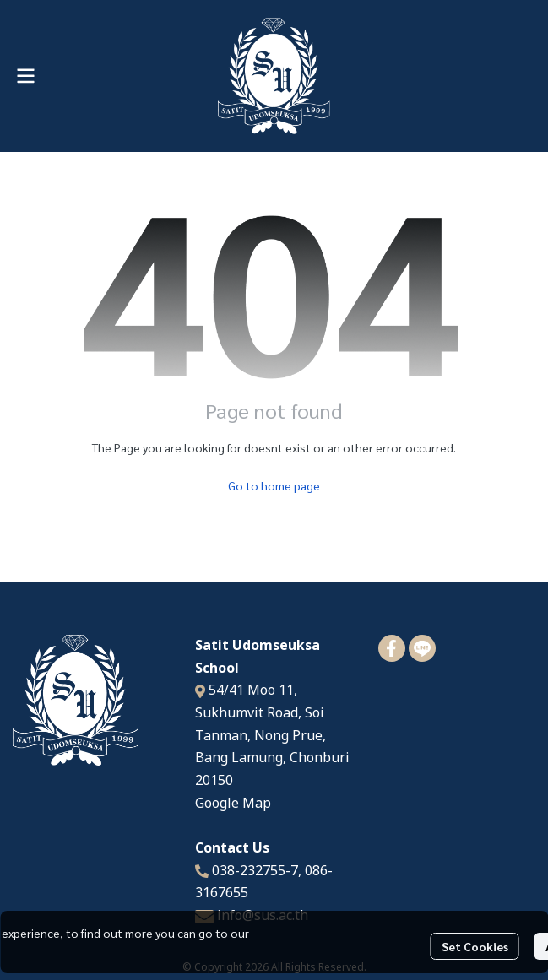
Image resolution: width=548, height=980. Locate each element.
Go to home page (274, 485)
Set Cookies (475, 946)
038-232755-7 (255, 871)
